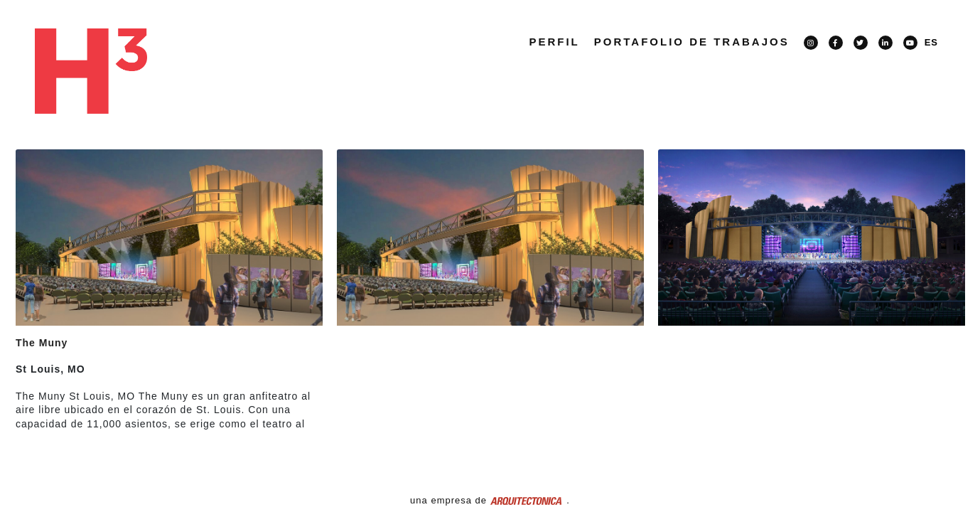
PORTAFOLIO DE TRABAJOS (692, 42)
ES (931, 42)
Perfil (554, 42)
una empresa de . (490, 500)
